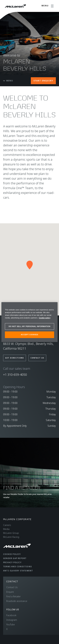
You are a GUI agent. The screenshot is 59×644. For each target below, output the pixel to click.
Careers (7, 525)
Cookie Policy (12, 554)
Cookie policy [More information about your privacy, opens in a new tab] (45, 318)
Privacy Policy (12, 562)
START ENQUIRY (43, 81)
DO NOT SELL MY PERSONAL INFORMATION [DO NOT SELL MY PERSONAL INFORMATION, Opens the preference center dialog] (29, 326)
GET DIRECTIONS (15, 358)
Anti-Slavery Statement (18, 571)
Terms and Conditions (17, 567)
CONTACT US (37, 358)
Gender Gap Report (15, 558)
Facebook (11, 615)
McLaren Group (11, 533)
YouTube (11, 624)
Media (6, 529)
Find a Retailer (13, 596)
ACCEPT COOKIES (29, 335)
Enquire (10, 592)
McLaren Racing (11, 537)
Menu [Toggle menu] (8, 81)
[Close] (53, 306)
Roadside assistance (17, 601)
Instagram (12, 620)
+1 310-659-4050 (15, 375)
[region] (29, 322)
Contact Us (12, 587)
